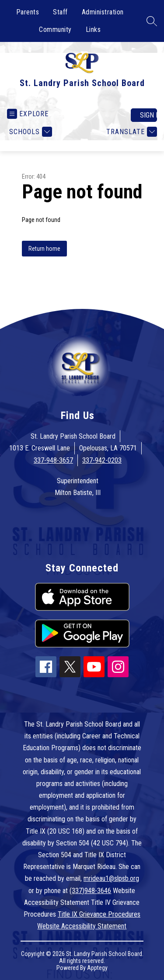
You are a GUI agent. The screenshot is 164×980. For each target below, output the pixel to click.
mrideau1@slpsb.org (111, 878)
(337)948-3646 (90, 891)
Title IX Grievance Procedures (99, 914)
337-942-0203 (102, 460)
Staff (60, 12)
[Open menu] (28, 114)
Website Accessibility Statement (82, 926)
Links (93, 29)
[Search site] (152, 21)
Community (55, 29)
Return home (44, 249)
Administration (103, 12)
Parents (28, 12)
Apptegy (97, 968)
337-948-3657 (53, 460)
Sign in (148, 115)
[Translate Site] (131, 132)
